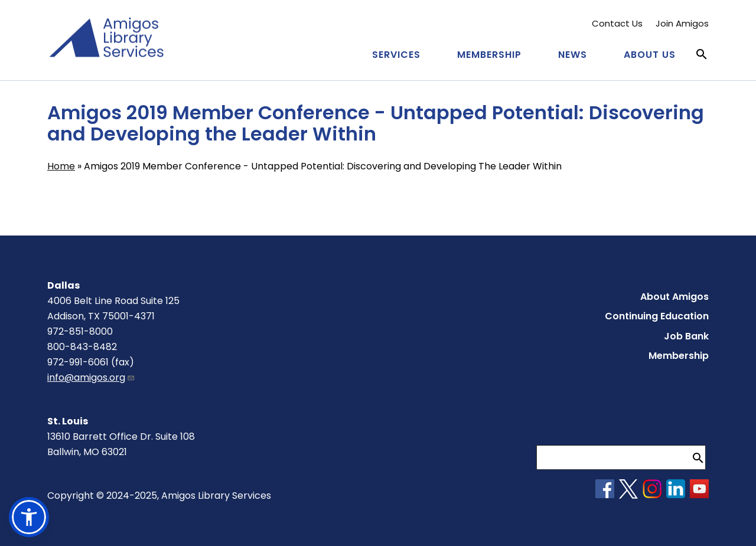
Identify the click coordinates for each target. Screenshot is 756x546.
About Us (650, 55)
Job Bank (686, 336)
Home (61, 166)
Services (396, 55)
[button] (29, 517)
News (573, 55)
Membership (489, 55)
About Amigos (674, 297)
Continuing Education (657, 316)
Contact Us (617, 23)
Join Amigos (682, 23)
